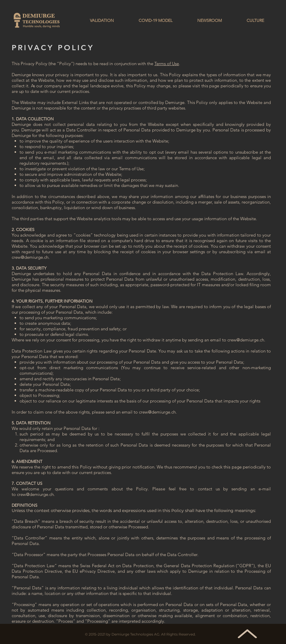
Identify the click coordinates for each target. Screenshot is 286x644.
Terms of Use (167, 64)
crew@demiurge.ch (30, 257)
